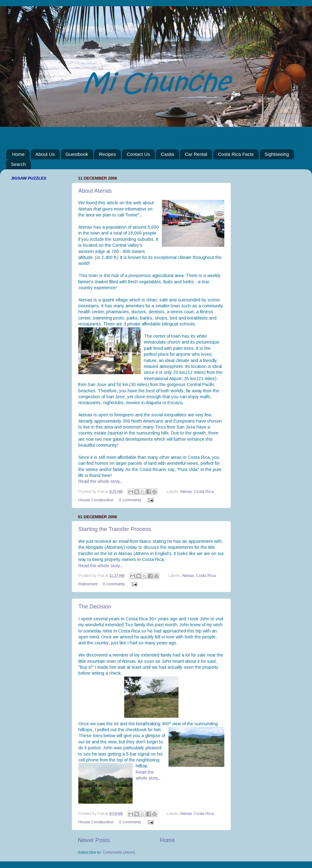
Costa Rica (204, 492)
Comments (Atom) (119, 852)
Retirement (88, 584)
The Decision (95, 607)
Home (18, 154)
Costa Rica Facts (236, 154)
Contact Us (138, 154)
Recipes (107, 154)
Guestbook (77, 154)
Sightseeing (277, 154)
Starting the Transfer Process (115, 529)
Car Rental (196, 154)
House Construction (96, 500)
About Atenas (95, 191)
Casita (167, 154)
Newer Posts (94, 840)
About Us (45, 154)
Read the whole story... (100, 481)
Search (18, 164)
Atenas (186, 492)
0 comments (130, 500)
